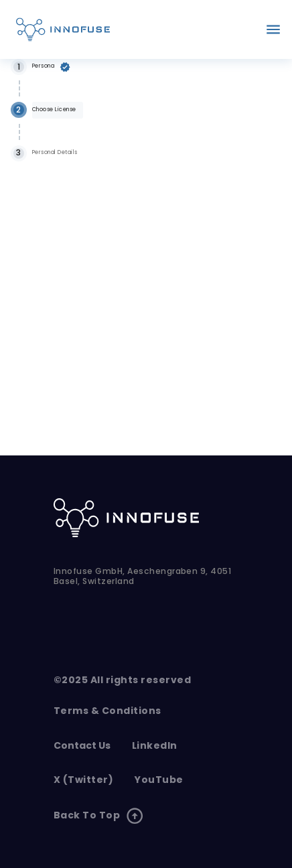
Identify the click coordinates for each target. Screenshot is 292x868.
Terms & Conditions (107, 711)
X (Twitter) (83, 780)
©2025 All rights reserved (122, 680)
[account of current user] (273, 29)
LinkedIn (155, 746)
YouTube (159, 780)
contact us (82, 745)
